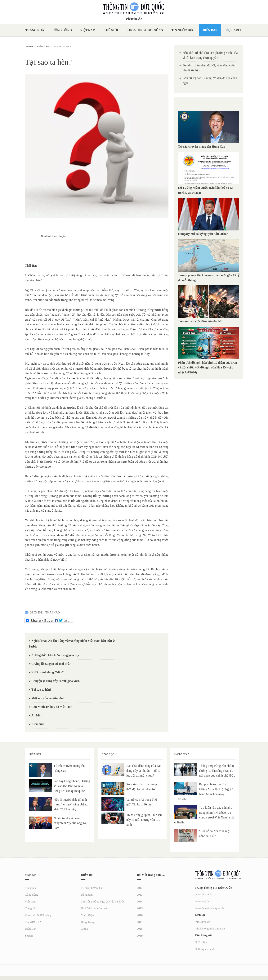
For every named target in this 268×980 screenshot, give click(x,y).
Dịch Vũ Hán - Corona (94, 908)
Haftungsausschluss (206, 949)
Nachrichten (182, 754)
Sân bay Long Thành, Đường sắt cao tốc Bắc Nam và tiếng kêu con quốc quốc (72, 786)
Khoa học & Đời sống (145, 30)
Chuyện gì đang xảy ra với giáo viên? (56, 681)
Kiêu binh (38, 724)
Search (236, 30)
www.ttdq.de (202, 901)
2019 (140, 936)
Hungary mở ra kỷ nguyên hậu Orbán (203, 234)
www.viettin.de (204, 894)
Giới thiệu (201, 942)
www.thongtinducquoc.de (210, 908)
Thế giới (111, 30)
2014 (140, 902)
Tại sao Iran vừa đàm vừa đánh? (200, 321)
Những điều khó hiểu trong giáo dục (56, 655)
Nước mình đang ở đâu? (48, 672)
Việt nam (88, 30)
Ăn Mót (36, 715)
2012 (140, 888)
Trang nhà (35, 30)
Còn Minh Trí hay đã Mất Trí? (52, 707)
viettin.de (134, 19)
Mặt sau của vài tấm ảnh (48, 698)
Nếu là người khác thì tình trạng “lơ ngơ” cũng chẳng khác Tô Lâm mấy (71, 804)
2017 (140, 922)
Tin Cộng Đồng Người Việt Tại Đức (103, 902)
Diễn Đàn (210, 30)
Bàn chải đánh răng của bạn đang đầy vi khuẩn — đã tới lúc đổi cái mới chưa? (144, 771)
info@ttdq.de (202, 922)
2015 (140, 908)
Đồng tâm (87, 895)
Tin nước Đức (183, 30)
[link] (54, 249)
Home (30, 46)
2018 (140, 929)
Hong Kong (88, 922)
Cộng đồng (62, 30)
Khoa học (108, 754)
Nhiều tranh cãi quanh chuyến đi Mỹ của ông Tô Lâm (70, 823)
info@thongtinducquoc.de (210, 929)
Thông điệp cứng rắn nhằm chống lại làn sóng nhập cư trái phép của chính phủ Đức (217, 771)
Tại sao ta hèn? (41, 690)
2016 (140, 915)
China (84, 929)
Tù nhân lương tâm (92, 888)
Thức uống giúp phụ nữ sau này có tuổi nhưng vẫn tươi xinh (144, 820)
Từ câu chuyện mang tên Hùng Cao (202, 147)
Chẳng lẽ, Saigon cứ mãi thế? (51, 664)
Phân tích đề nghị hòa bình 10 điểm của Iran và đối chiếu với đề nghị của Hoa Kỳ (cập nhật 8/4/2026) (208, 367)
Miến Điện (87, 915)
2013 (140, 895)
